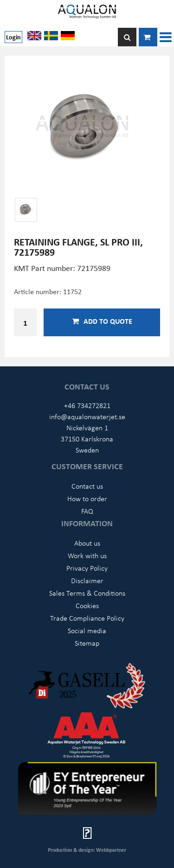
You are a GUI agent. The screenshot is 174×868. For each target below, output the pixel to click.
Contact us (87, 486)
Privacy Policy (87, 568)
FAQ (87, 511)
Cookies (87, 605)
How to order (87, 498)
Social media (87, 630)
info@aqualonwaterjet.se (87, 416)
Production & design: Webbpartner (87, 850)
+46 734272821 (87, 405)
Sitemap (87, 643)
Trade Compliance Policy (87, 618)
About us (87, 543)
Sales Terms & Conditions (87, 593)
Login (13, 37)
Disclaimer (87, 580)
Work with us (87, 555)
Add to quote (102, 321)
